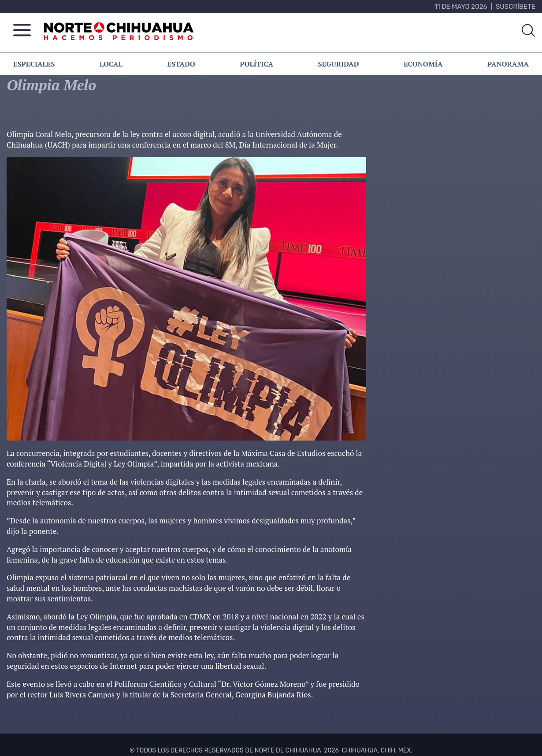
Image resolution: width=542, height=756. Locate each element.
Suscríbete (516, 7)
